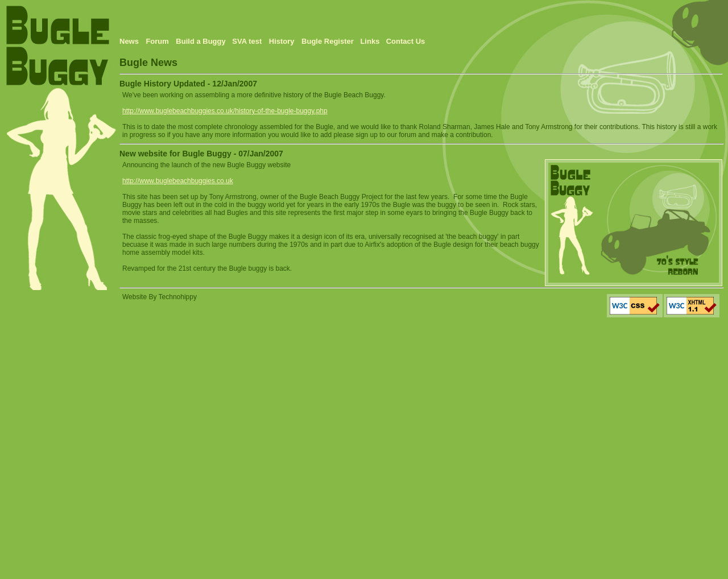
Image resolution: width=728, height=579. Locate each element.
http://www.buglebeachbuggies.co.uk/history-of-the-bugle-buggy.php (225, 111)
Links (370, 41)
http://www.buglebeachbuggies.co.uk (178, 181)
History (282, 41)
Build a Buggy (202, 41)
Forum (157, 41)
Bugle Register (328, 41)
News (129, 41)
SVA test (247, 41)
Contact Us (406, 41)
